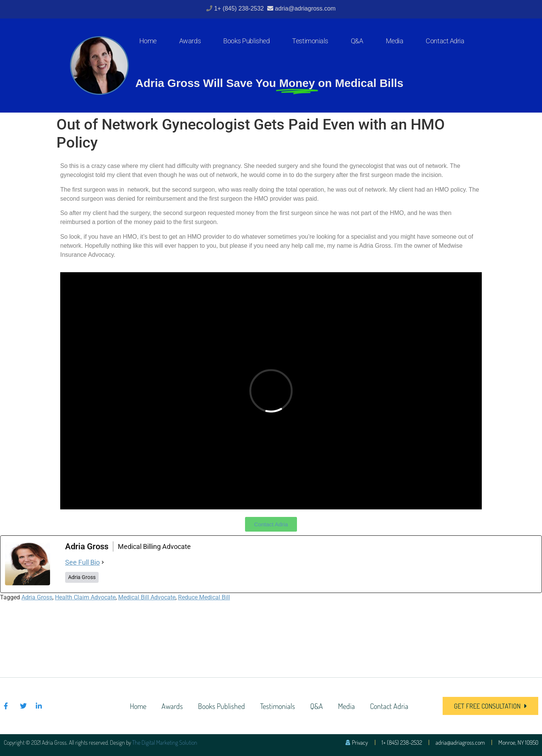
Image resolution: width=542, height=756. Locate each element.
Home (148, 41)
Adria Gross (37, 597)
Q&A (357, 41)
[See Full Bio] (103, 562)
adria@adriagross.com (305, 8)
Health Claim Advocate (85, 597)
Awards (190, 41)
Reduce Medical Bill (204, 597)
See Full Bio (82, 562)
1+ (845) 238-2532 (240, 8)
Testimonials (310, 41)
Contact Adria (445, 41)
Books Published (246, 41)
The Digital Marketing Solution (165, 742)
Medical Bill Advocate (147, 597)
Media (395, 41)
